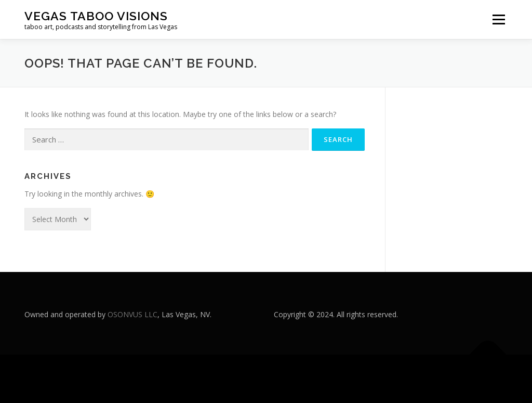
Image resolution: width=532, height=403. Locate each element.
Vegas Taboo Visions (96, 16)
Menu (498, 19)
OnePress (295, 379)
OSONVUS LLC (132, 314)
